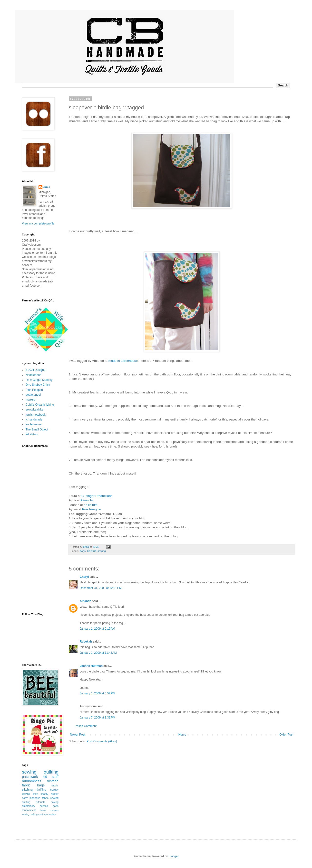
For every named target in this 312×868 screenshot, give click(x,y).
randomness (32, 781)
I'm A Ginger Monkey (39, 380)
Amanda (85, 601)
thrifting (41, 790)
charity (44, 794)
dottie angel (33, 395)
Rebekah (86, 642)
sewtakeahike (34, 410)
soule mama (34, 424)
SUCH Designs (35, 370)
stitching (27, 790)
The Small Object (37, 429)
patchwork (30, 777)
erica (47, 187)
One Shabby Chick (38, 385)
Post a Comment (86, 726)
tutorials (40, 802)
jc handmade (34, 420)
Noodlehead (34, 375)
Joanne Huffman (91, 666)
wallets (52, 814)
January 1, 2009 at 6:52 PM (97, 693)
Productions (97, 496)
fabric (55, 785)
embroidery (29, 806)
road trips (43, 814)
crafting (34, 814)
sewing (102, 551)
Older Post (286, 735)
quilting (51, 772)
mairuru (31, 400)
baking (55, 802)
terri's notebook (36, 415)
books (43, 810)
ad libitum (32, 434)
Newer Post (78, 735)
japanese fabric (39, 798)
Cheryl (84, 577)
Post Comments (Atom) (102, 741)
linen (35, 794)
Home (182, 735)
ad (91, 505)
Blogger (173, 856)
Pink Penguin (92, 509)
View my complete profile (38, 224)
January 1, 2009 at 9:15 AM (97, 629)
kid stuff (92, 551)
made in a (123, 361)
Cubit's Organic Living (40, 405)
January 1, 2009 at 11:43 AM (98, 653)
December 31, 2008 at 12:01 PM (101, 588)
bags (83, 551)
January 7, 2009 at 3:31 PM (97, 718)
